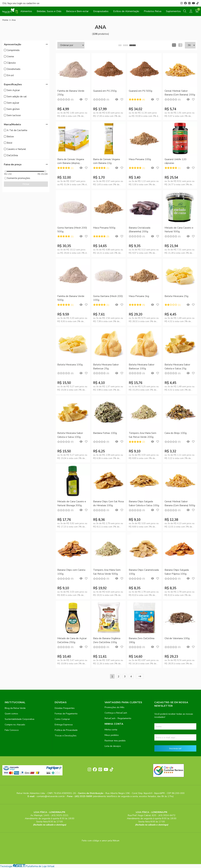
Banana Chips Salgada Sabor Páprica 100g (177, 572)
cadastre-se (33, 3)
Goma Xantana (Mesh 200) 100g (108, 298)
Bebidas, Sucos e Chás (49, 11)
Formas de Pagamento (66, 714)
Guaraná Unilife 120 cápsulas (175, 161)
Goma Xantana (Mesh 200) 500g (72, 230)
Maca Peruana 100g (140, 159)
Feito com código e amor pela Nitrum (101, 841)
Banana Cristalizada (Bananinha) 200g (140, 230)
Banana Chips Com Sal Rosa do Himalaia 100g (108, 503)
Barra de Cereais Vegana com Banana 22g (106, 161)
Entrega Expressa (64, 725)
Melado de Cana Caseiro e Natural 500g (179, 230)
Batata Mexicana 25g (176, 296)
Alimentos (26, 11)
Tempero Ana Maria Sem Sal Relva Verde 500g (107, 572)
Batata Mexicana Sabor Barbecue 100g (142, 367)
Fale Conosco (12, 730)
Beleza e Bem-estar (77, 11)
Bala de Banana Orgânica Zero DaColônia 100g (107, 640)
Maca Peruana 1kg (139, 296)
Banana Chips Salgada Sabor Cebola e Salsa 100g (144, 503)
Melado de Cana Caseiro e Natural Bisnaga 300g (72, 503)
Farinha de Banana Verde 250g (71, 93)
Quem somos (11, 714)
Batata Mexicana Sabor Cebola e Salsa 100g (70, 435)
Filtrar (26, 184)
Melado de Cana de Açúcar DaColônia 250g (72, 640)
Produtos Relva (153, 11)
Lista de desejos (113, 746)
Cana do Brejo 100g (176, 433)
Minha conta (111, 730)
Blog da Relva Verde (15, 708)
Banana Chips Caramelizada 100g (144, 572)
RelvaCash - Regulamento (118, 718)
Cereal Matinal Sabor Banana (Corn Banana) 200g (180, 93)
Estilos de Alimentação (126, 11)
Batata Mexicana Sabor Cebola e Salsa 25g (177, 367)
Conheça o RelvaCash (116, 713)
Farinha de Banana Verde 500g (71, 298)
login (20, 3)
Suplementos (173, 11)
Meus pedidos (112, 735)
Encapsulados (101, 11)
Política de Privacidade (66, 730)
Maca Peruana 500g (104, 228)
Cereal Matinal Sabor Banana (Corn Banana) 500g (180, 503)
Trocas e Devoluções (66, 736)
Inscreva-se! (175, 748)
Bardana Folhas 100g (105, 433)
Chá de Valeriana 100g (177, 638)
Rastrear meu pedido (115, 741)
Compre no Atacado (15, 725)
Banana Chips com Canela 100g (71, 572)
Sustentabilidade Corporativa (19, 719)
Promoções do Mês (114, 707)
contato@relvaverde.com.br (51, 796)
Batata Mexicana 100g (70, 365)
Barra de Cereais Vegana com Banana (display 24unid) (71, 161)
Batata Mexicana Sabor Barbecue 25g (106, 367)
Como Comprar (62, 719)
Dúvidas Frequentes (65, 708)
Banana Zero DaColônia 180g (142, 640)
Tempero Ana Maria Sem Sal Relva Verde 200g (143, 435)
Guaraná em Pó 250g (105, 91)
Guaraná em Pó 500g (140, 91)
